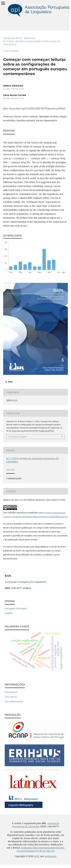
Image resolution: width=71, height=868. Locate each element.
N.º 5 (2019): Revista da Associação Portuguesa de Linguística (32, 43)
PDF (10, 382)
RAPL (37, 856)
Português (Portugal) (16, 608)
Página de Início (13, 38)
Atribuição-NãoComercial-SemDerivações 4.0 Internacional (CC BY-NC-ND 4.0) (40, 849)
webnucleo (51, 856)
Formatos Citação (17, 437)
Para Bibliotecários (14, 701)
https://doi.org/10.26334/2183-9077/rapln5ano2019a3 (37, 109)
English (9, 613)
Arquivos (30, 38)
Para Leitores (11, 692)
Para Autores (11, 697)
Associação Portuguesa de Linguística (36, 825)
